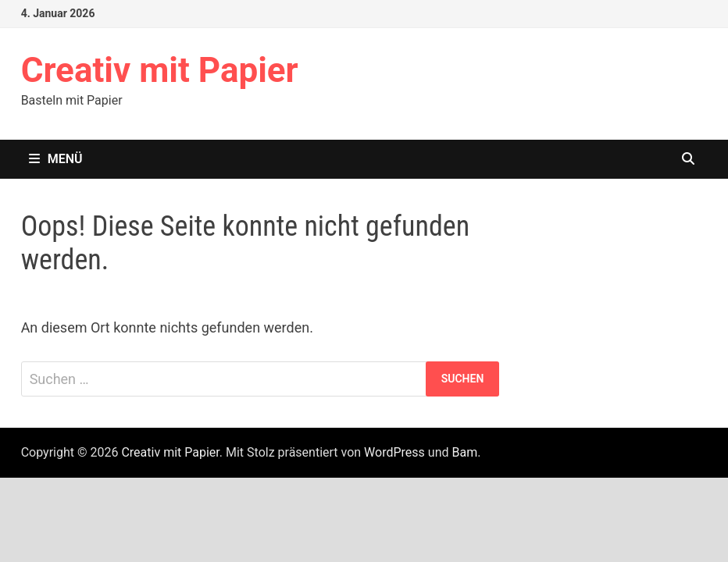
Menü (56, 159)
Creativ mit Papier (160, 70)
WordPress (394, 452)
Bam (464, 452)
